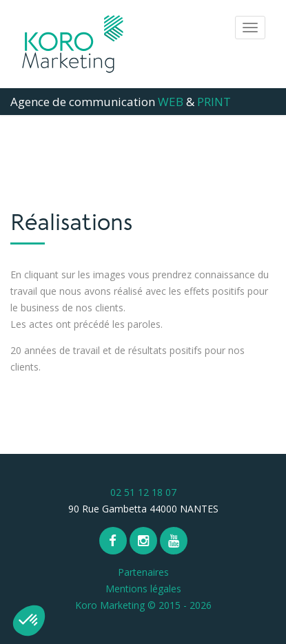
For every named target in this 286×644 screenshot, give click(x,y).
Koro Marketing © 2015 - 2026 (143, 605)
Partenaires (143, 572)
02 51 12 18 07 (143, 492)
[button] (29, 621)
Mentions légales (143, 589)
